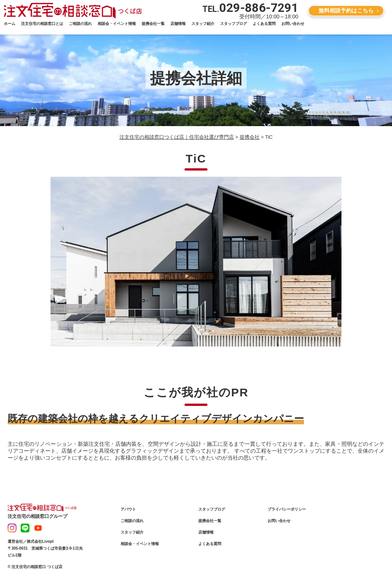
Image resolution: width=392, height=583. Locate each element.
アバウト (128, 509)
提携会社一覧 (153, 24)
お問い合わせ (293, 24)
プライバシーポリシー (287, 509)
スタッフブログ (234, 24)
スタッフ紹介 (203, 24)
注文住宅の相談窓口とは (42, 24)
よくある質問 (264, 24)
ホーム (10, 24)
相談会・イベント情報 (117, 24)
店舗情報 (178, 24)
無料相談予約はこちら (346, 10)
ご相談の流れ (80, 24)
